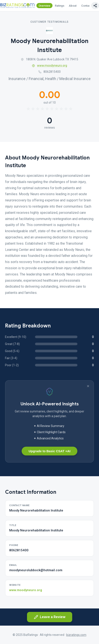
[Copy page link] (95, 6)
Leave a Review (50, 617)
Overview (44, 6)
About (73, 6)
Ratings (60, 6)
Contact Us (88, 6)
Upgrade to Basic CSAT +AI (49, 451)
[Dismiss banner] (88, 386)
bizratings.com (76, 635)
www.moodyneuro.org (49, 65)
